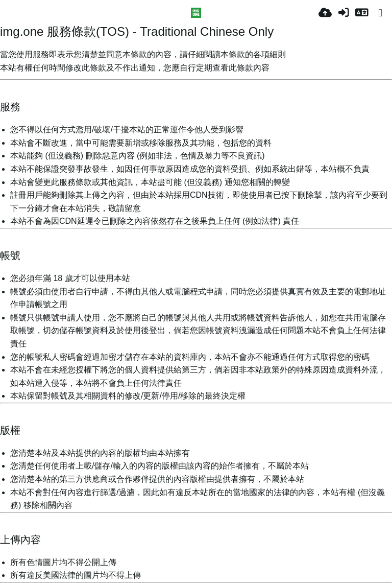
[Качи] (325, 13)
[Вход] (344, 13)
